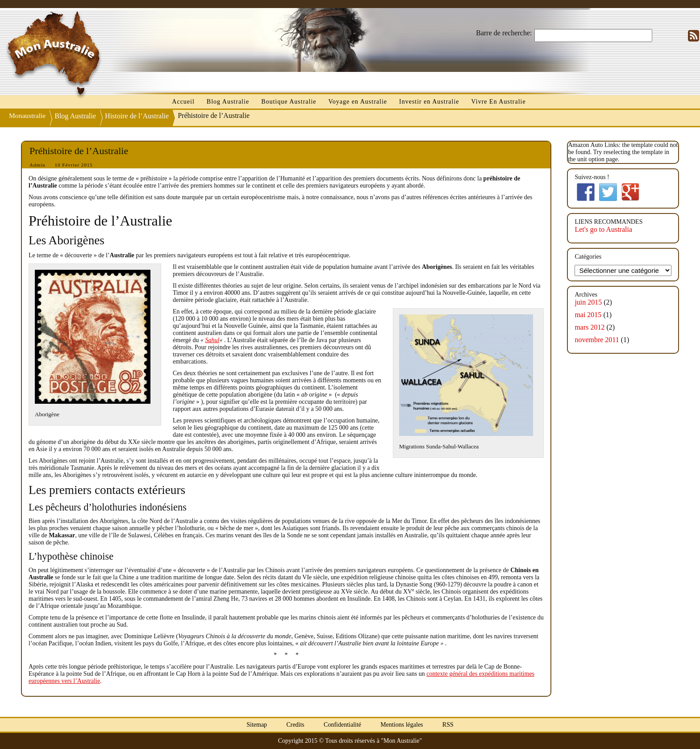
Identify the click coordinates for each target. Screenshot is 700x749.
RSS (448, 725)
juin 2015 (588, 302)
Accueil (183, 102)
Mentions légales (402, 725)
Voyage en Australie (358, 102)
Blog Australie (228, 102)
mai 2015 (588, 315)
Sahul (212, 340)
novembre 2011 (597, 340)
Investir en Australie (429, 102)
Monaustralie (28, 115)
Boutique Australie (289, 102)
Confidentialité (342, 725)
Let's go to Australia (603, 229)
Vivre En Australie (499, 102)
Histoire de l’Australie (138, 116)
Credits (295, 725)
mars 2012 (590, 327)
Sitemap (257, 725)
